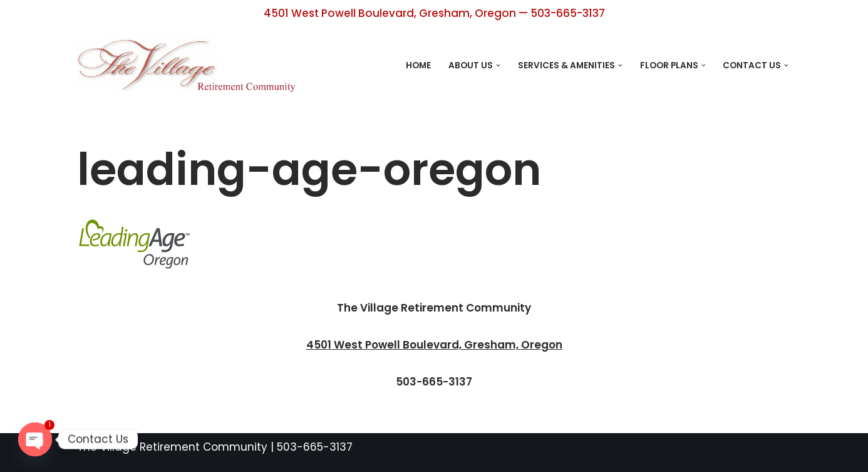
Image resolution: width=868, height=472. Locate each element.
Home (418, 66)
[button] (498, 66)
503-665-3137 (315, 447)
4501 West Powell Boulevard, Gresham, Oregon (434, 345)
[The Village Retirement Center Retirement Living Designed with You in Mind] (190, 65)
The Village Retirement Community (172, 447)
